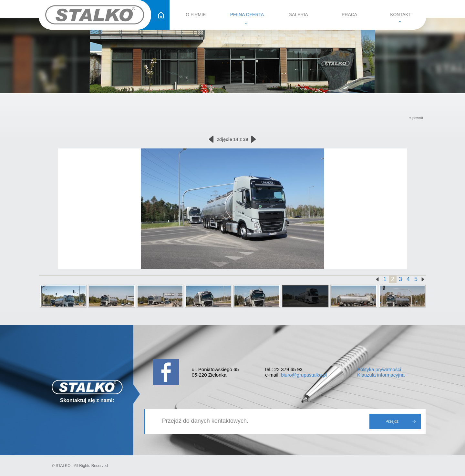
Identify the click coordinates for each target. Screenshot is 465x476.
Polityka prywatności (379, 369)
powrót (416, 118)
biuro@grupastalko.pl (304, 375)
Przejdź (392, 421)
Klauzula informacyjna (381, 375)
